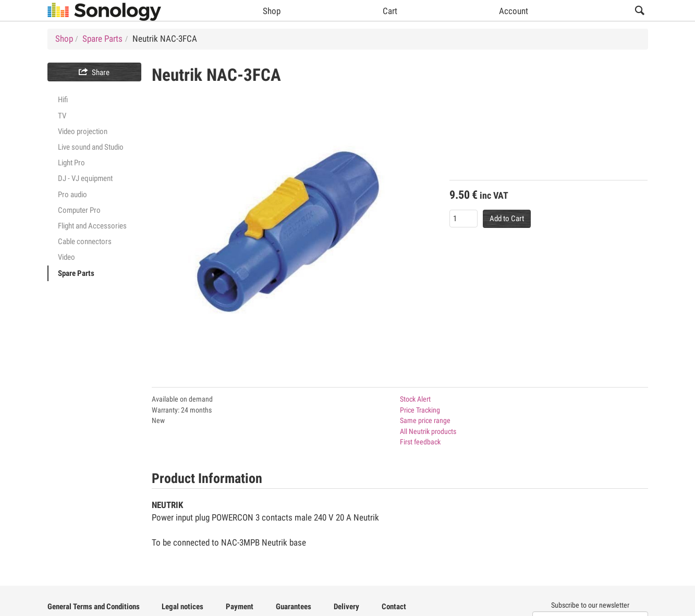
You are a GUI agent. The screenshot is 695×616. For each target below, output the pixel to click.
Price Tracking (420, 410)
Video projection (83, 131)
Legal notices (182, 607)
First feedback (420, 442)
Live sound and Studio (91, 147)
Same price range (425, 420)
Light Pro (71, 163)
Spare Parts (76, 273)
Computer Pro (79, 210)
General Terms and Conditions (94, 607)
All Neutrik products (428, 431)
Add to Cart (507, 219)
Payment (240, 607)
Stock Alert (415, 399)
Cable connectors (85, 241)
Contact (394, 607)
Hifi (63, 100)
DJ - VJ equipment (85, 178)
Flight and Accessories (92, 226)
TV (62, 116)
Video (66, 257)
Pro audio (72, 195)
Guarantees (294, 607)
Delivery (346, 607)
